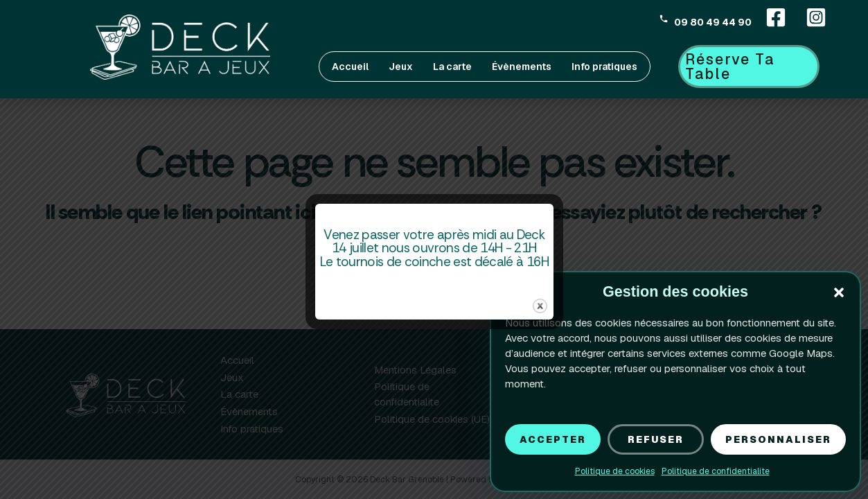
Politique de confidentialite (710, 471)
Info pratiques (604, 67)
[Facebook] (776, 17)
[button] (839, 292)
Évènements (522, 67)
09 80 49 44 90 (713, 21)
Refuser (649, 439)
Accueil (350, 67)
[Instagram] (816, 17)
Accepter (545, 439)
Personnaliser (774, 439)
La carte (452, 67)
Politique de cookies (609, 471)
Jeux (401, 67)
